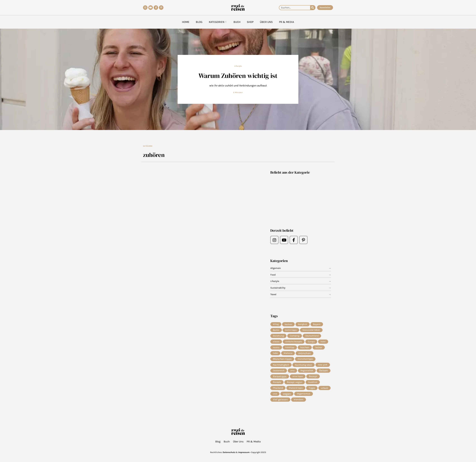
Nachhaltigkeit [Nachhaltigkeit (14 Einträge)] (281, 366)
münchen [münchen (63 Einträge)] (305, 354)
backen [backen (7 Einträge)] (288, 324)
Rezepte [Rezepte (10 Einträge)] (277, 383)
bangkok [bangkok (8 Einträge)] (303, 324)
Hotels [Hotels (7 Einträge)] (276, 348)
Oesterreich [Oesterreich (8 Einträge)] (279, 371)
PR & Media (287, 22)
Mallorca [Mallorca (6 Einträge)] (288, 354)
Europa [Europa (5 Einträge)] (311, 342)
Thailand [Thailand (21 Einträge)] (278, 389)
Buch (237, 22)
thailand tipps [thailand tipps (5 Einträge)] (296, 389)
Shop (250, 22)
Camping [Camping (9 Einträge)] (295, 336)
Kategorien (217, 22)
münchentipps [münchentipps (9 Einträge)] (305, 360)
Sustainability (278, 288)
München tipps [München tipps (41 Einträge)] (282, 360)
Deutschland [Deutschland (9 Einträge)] (312, 336)
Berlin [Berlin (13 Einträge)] (276, 330)
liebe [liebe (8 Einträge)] (275, 354)
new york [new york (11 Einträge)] (323, 366)
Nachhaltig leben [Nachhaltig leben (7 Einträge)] (304, 366)
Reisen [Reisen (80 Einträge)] (324, 371)
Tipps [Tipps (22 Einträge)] (312, 389)
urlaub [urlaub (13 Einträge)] (324, 389)
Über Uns (266, 22)
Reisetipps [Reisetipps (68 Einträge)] (280, 378)
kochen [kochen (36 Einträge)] (305, 348)
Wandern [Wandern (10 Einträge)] (299, 401)
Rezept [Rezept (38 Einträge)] (313, 377)
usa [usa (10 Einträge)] (275, 395)
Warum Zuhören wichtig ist (238, 75)
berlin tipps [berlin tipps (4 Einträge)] (291, 330)
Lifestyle (238, 66)
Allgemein (276, 268)
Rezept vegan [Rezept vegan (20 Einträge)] (295, 383)
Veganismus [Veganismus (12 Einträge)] (304, 395)
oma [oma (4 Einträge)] (292, 371)
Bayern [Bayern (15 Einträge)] (317, 324)
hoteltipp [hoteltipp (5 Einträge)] (290, 348)
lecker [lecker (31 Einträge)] (319, 348)
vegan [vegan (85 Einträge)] (287, 395)
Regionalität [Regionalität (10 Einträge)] (307, 371)
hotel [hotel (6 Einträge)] (323, 342)
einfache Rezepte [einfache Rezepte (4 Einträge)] (294, 342)
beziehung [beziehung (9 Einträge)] (278, 336)
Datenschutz (229, 452)
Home (186, 22)
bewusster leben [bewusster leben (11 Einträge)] (311, 330)
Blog (199, 22)
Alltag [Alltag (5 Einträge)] (276, 324)
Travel (274, 294)
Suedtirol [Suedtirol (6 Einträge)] (313, 383)
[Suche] (313, 8)
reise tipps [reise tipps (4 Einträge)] (298, 377)
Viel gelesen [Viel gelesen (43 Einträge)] (280, 401)
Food (273, 275)
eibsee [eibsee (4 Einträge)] (276, 342)
